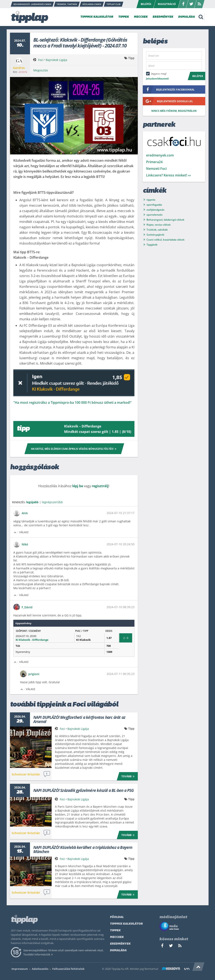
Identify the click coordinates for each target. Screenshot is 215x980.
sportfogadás (154, 205)
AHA (25, 513)
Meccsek (117, 937)
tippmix (151, 200)
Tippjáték (152, 245)
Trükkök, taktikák (157, 230)
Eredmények (120, 944)
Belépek (198, 76)
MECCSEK (141, 17)
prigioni (34, 674)
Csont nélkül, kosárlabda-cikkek (166, 240)
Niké (25, 544)
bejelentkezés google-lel (168, 101)
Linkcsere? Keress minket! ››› (168, 175)
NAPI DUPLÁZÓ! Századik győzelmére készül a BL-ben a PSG (84, 790)
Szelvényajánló (155, 235)
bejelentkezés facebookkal (169, 89)
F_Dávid (27, 607)
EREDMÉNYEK (163, 17)
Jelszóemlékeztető (157, 79)
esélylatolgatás (155, 210)
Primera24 (154, 162)
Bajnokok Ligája (57, 60)
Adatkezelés (40, 969)
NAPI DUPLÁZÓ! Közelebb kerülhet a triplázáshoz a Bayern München (83, 850)
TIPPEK (124, 17)
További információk (39, 954)
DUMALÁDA (186, 17)
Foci (41, 60)
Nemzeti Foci (156, 169)
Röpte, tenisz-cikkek (159, 225)
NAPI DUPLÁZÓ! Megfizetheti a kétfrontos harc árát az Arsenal (79, 719)
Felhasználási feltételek (68, 969)
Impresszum (20, 969)
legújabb (32, 502)
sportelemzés (155, 215)
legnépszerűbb (52, 502)
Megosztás (41, 70)
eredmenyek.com (160, 155)
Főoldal (117, 917)
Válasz (24, 532)
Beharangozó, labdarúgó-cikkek (165, 220)
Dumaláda (118, 951)
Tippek (115, 931)
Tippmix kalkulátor (126, 924)
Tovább (129, 776)
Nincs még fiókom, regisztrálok (174, 111)
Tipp (131, 58)
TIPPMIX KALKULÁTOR (97, 17)
